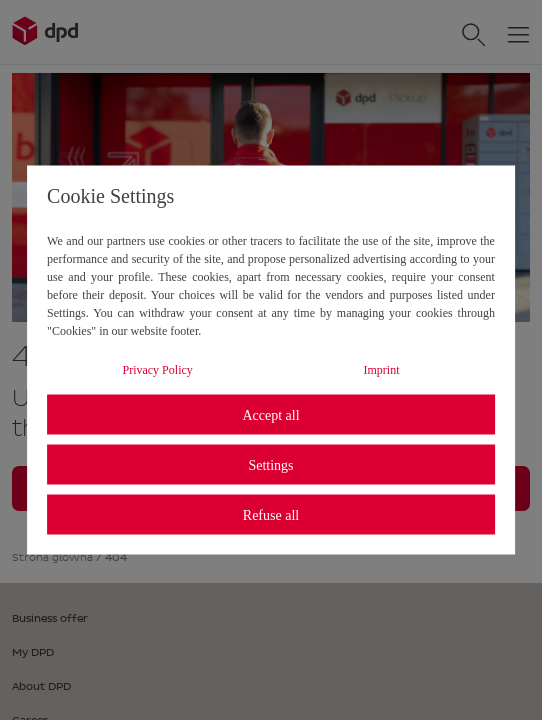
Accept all (270, 414)
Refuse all (271, 514)
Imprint (382, 370)
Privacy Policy (157, 370)
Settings (270, 464)
